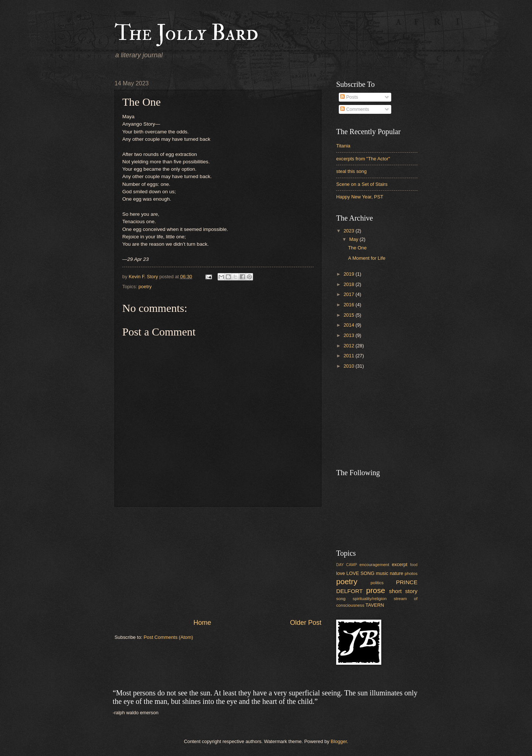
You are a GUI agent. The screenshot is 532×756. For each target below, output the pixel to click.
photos (411, 573)
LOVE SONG (360, 573)
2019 (349, 274)
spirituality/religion (369, 599)
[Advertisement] (218, 562)
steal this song (351, 171)
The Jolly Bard (186, 33)
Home (202, 623)
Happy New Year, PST (360, 197)
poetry (145, 287)
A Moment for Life (367, 258)
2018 (349, 284)
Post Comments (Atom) (168, 637)
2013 (349, 335)
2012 (349, 346)
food (414, 565)
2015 (349, 315)
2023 (349, 231)
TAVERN (375, 605)
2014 (349, 325)
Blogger (339, 741)
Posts (349, 97)
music (382, 573)
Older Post (306, 623)
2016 (349, 305)
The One (357, 248)
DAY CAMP (347, 565)
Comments (355, 109)
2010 (349, 366)
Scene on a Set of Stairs (362, 184)
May (354, 239)
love (341, 573)
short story (403, 591)
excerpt (399, 564)
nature (397, 573)
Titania (343, 146)
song (341, 599)
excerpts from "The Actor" (363, 159)
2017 (349, 294)
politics (377, 583)
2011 (349, 356)
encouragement (374, 565)
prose (376, 590)
